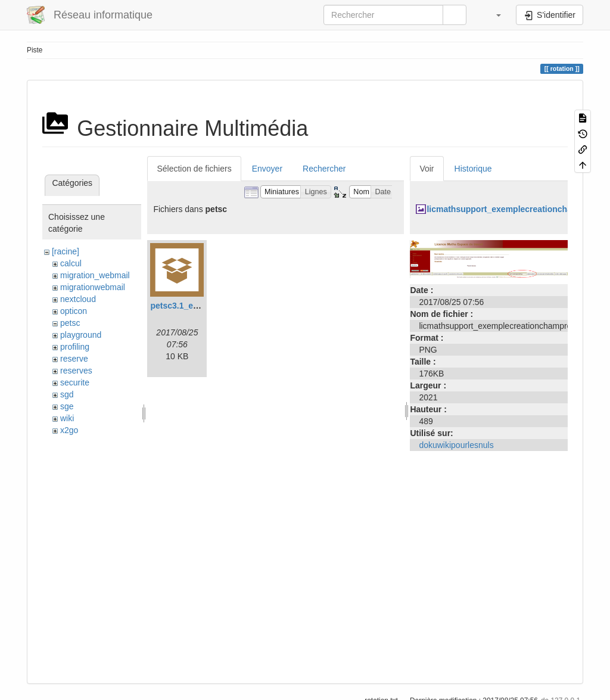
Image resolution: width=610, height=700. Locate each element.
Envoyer (267, 169)
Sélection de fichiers (194, 169)
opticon (74, 311)
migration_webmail (95, 275)
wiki (67, 418)
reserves (76, 371)
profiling (75, 347)
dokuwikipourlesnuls (456, 445)
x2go (69, 430)
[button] (493, 15)
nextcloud (78, 299)
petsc (70, 323)
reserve (74, 359)
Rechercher (324, 169)
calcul (71, 263)
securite (75, 382)
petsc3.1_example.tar (192, 306)
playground (81, 335)
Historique (473, 169)
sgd (67, 394)
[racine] (66, 251)
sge (67, 406)
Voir (427, 169)
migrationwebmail (93, 287)
